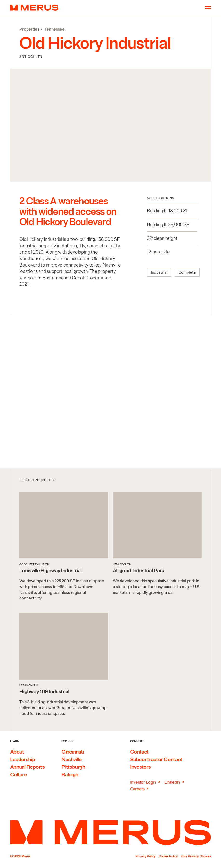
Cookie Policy (168, 856)
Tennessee (54, 29)
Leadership (23, 760)
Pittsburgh (73, 767)
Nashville (72, 760)
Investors (141, 767)
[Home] (110, 832)
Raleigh (70, 775)
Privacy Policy (146, 856)
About (17, 752)
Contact (139, 752)
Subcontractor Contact (156, 760)
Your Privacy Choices (196, 856)
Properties (29, 29)
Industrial (159, 272)
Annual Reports (27, 767)
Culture (18, 775)
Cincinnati (73, 752)
